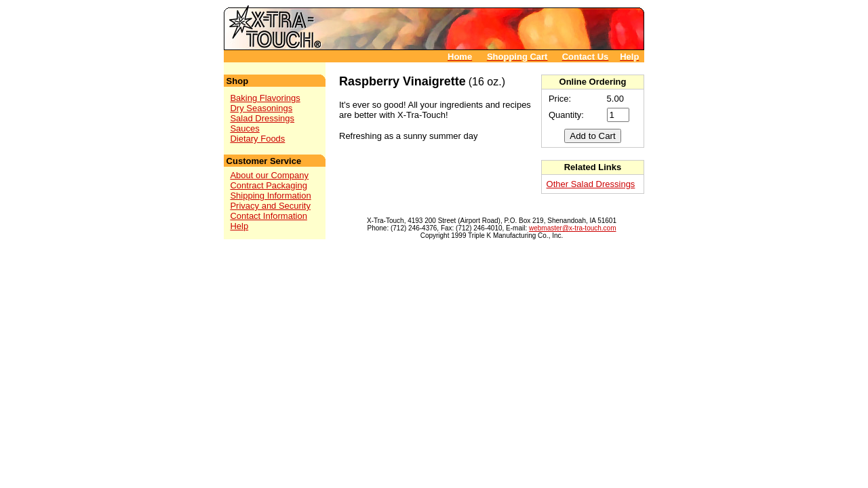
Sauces (244, 128)
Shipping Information (270, 196)
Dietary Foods (257, 139)
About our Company (269, 175)
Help (239, 226)
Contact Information (268, 216)
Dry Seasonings (261, 108)
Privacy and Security (270, 206)
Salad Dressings (262, 118)
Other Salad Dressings (591, 184)
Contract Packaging (268, 185)
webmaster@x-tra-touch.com (573, 228)
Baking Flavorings (265, 98)
